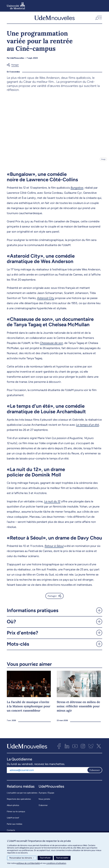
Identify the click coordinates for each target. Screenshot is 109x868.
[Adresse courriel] (47, 772)
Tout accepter (62, 858)
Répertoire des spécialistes (19, 801)
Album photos (13, 808)
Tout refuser (45, 858)
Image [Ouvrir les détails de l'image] (103, 162)
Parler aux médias (15, 826)
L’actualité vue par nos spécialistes (22, 795)
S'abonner (95, 772)
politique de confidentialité (28, 863)
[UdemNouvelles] (54, 19)
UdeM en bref (13, 820)
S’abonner (43, 808)
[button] (98, 19)
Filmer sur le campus (16, 814)
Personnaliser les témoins (22, 858)
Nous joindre (44, 801)
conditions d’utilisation (56, 863)
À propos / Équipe (46, 795)
